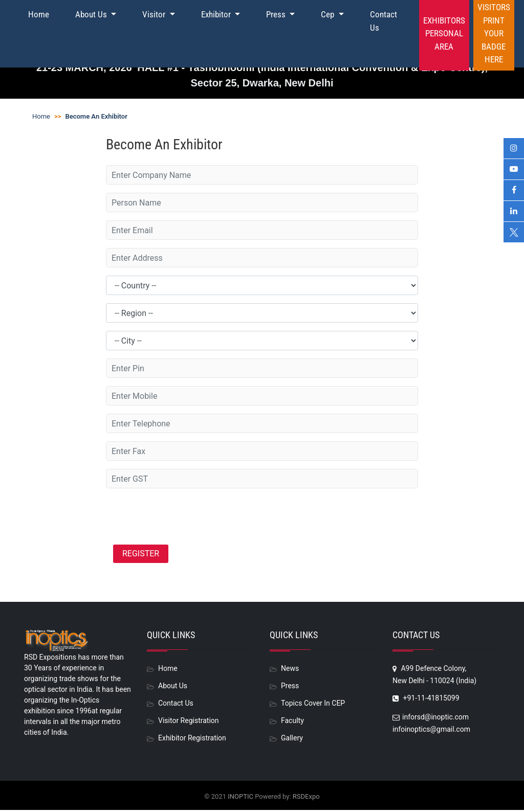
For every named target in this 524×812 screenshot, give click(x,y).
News (290, 670)
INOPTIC (241, 798)
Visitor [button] (155, 14)
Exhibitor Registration (192, 740)
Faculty (292, 723)
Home (39, 14)
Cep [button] (329, 14)
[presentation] (184, 516)
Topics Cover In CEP (313, 705)
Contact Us (384, 21)
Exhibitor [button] (217, 14)
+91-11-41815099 (426, 700)
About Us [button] (92, 14)
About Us (173, 688)
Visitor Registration (189, 723)
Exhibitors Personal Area (444, 33)
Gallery (292, 740)
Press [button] (277, 14)
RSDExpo (306, 798)
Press (290, 688)
